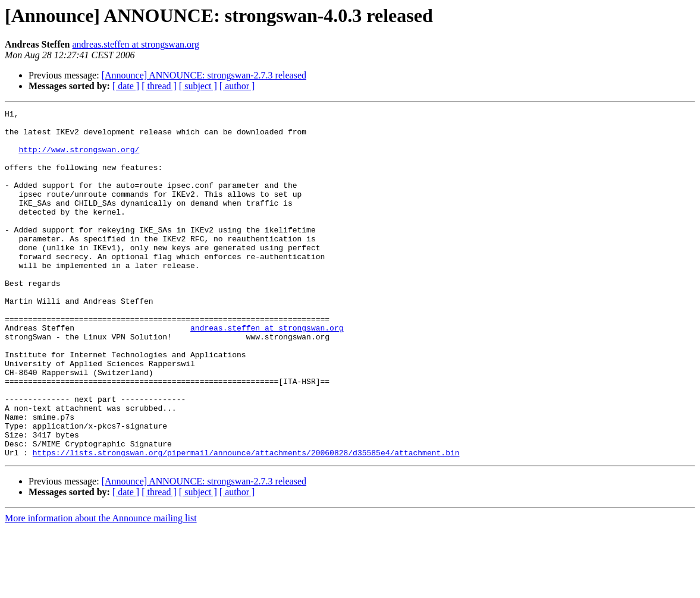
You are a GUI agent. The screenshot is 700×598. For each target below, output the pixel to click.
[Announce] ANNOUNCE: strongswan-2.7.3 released (204, 75)
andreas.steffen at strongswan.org (136, 44)
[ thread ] (159, 86)
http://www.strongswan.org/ (79, 158)
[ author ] (237, 86)
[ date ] (126, 86)
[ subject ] (198, 86)
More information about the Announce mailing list (101, 588)
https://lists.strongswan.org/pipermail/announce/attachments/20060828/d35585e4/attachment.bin (246, 522)
